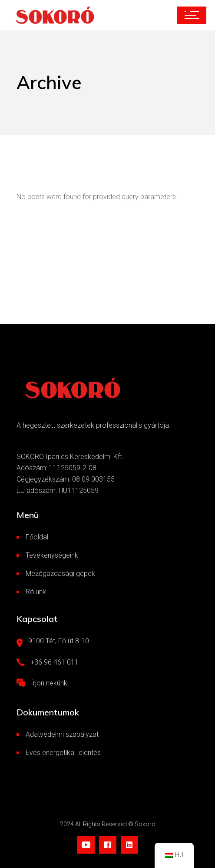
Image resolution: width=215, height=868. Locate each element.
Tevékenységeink (52, 555)
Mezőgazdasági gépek (60, 574)
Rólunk (36, 592)
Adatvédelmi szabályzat (62, 734)
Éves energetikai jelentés (63, 753)
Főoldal (37, 537)
